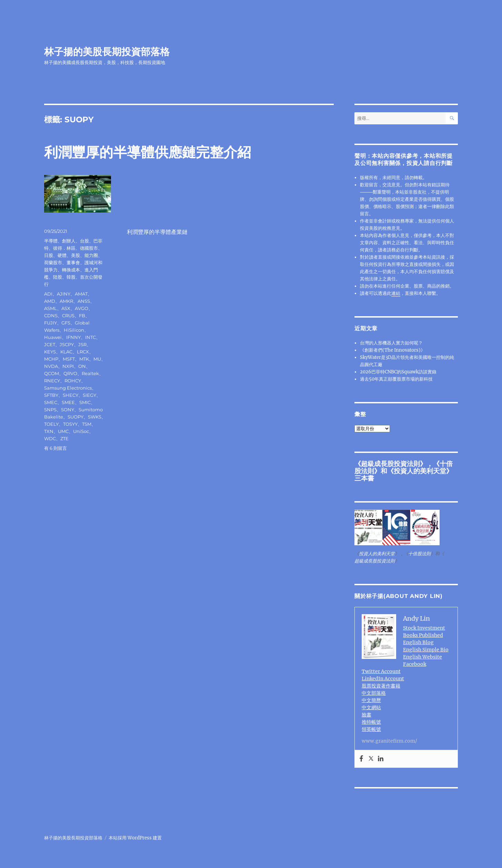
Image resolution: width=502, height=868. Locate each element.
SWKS (95, 417)
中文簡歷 (371, 700)
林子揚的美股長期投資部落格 (107, 52)
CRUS (68, 316)
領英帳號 (371, 729)
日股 (49, 255)
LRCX (83, 352)
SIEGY (89, 395)
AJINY (64, 294)
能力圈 (91, 255)
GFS (66, 323)
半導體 (51, 241)
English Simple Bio (426, 650)
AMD (50, 301)
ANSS (84, 301)
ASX (66, 308)
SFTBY (51, 395)
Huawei (53, 337)
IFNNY (73, 337)
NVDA (51, 366)
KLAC (66, 352)
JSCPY (67, 344)
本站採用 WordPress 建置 (135, 838)
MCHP (51, 359)
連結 (396, 293)
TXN (49, 431)
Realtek (90, 373)
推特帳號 (371, 722)
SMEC (51, 402)
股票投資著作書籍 (381, 686)
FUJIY (51, 323)
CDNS (51, 316)
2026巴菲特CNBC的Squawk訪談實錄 (398, 372)
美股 (76, 255)
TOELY (51, 424)
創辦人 (69, 241)
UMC (63, 431)
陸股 (58, 277)
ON (82, 366)
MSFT (69, 359)
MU (97, 359)
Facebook (415, 664)
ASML (51, 308)
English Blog (418, 642)
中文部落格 (374, 693)
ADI (48, 294)
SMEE (68, 402)
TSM (87, 424)
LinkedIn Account (383, 679)
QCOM (52, 373)
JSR (82, 344)
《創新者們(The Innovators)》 (393, 350)
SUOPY (76, 417)
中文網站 (371, 707)
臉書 (367, 715)
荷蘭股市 (53, 262)
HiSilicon (74, 330)
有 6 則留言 (56, 448)
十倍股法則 (419, 554)
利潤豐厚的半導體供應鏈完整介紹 (148, 152)
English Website (423, 657)
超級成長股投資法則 (390, 464)
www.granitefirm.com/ (389, 741)
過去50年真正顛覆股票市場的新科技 (396, 379)
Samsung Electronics (68, 388)
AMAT (81, 294)
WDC (50, 438)
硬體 (62, 255)
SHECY (71, 395)
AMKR (66, 301)
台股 (84, 241)
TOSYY (70, 424)
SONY (68, 410)
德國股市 (89, 248)
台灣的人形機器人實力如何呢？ (391, 343)
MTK (84, 359)
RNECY (52, 381)
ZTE (64, 438)
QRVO (70, 373)
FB (82, 316)
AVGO (82, 308)
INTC (91, 337)
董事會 (73, 262)
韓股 (71, 277)
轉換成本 (71, 270)
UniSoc (81, 431)
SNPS (50, 410)
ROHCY (73, 381)
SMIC (85, 402)
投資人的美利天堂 (420, 471)
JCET (50, 344)
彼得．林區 (64, 248)
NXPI (68, 366)
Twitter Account (381, 671)
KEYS (50, 352)
